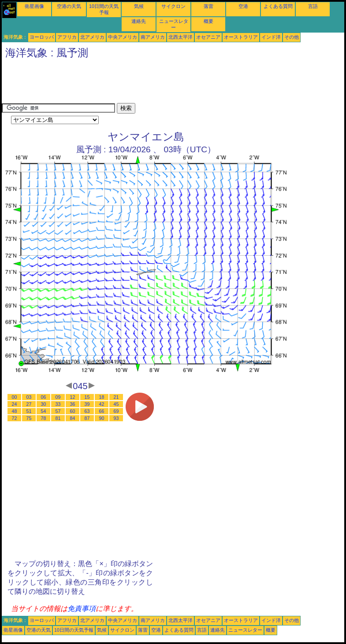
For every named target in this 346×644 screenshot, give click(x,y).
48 (15, 411)
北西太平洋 (180, 37)
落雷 (208, 6)
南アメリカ (153, 37)
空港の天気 (69, 6)
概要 (208, 21)
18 (102, 397)
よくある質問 (278, 6)
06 (44, 397)
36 (73, 404)
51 (29, 411)
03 (29, 397)
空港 (243, 6)
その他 (292, 37)
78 (44, 418)
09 (58, 397)
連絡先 (139, 21)
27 (29, 404)
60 (73, 411)
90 (102, 418)
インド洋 (271, 37)
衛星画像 (34, 6)
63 (87, 411)
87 (87, 418)
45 (116, 404)
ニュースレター (245, 630)
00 (15, 397)
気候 (139, 6)
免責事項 (82, 609)
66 (102, 411)
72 (15, 418)
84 (73, 418)
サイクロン (173, 6)
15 (87, 397)
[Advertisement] (162, 83)
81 (58, 418)
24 (15, 404)
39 (87, 404)
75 (29, 418)
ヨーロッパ (42, 37)
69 (116, 411)
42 (102, 404)
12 (73, 397)
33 (58, 404)
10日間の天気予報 (74, 630)
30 (44, 404)
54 (44, 411)
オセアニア (208, 37)
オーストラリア (241, 37)
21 (116, 397)
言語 (313, 6)
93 (116, 418)
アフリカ (67, 37)
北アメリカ (92, 37)
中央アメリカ (123, 37)
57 (58, 411)
